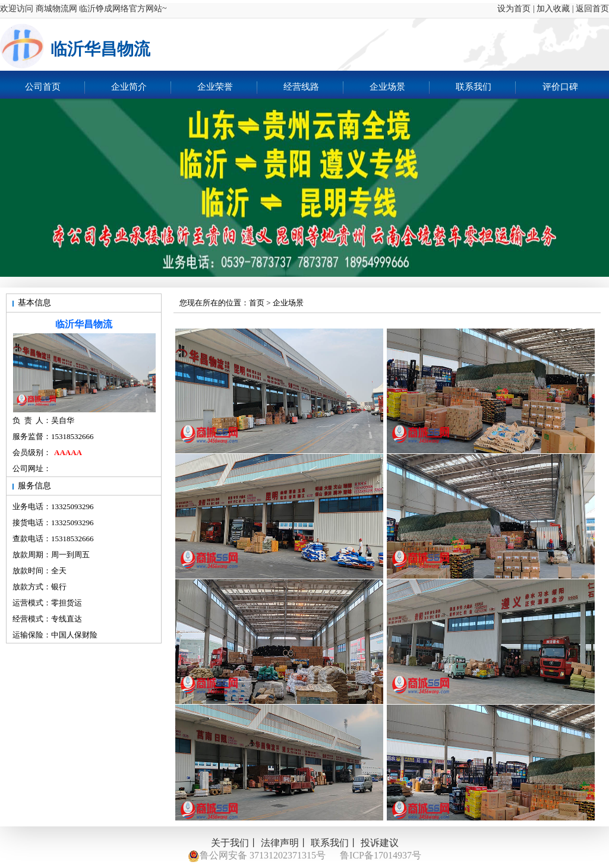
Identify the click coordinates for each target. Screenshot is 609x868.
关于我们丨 (235, 843)
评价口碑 (560, 87)
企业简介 (141, 88)
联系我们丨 (335, 843)
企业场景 (400, 88)
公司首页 (55, 88)
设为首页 (510, 9)
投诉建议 (380, 843)
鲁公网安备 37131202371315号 (257, 856)
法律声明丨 (285, 843)
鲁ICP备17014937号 (381, 855)
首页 (257, 303)
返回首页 (592, 9)
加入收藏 (553, 9)
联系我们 (486, 88)
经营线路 (313, 88)
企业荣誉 (227, 88)
